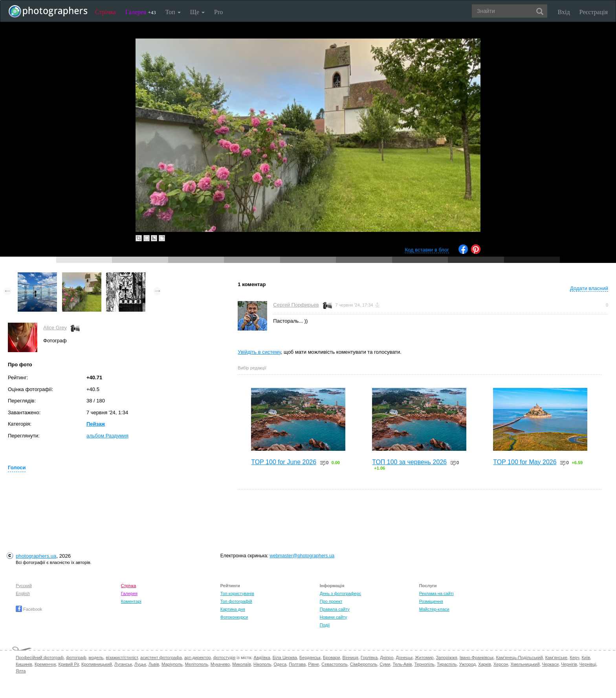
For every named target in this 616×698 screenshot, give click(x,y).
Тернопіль (424, 664)
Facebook (29, 609)
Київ (586, 658)
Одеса (280, 664)
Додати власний (589, 288)
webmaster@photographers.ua (302, 556)
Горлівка (369, 658)
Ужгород (467, 664)
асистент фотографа (161, 658)
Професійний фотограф (40, 658)
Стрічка (105, 12)
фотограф (76, 658)
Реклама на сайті (436, 593)
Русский (24, 586)
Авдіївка (262, 658)
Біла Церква (285, 658)
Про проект (331, 601)
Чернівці (588, 664)
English (23, 593)
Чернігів (569, 664)
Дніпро (387, 658)
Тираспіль (447, 664)
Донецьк (404, 658)
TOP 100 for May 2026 (525, 462)
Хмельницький (525, 664)
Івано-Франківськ (477, 658)
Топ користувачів (237, 593)
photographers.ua (36, 556)
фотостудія (225, 658)
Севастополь (334, 664)
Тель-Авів (402, 664)
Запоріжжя (447, 658)
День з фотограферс (341, 593)
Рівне (313, 664)
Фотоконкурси (234, 617)
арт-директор (198, 658)
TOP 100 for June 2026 (284, 462)
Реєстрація (594, 12)
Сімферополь (364, 664)
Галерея (141, 12)
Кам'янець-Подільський (519, 658)
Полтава (297, 664)
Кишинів (24, 664)
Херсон (501, 664)
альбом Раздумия (107, 436)
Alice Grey (55, 328)
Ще (197, 12)
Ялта (21, 671)
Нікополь (262, 664)
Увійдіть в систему (259, 352)
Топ (173, 12)
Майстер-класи (434, 609)
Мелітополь (197, 664)
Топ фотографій (236, 601)
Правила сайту (335, 609)
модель (96, 658)
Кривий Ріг (69, 664)
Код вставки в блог (427, 250)
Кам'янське (556, 658)
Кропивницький (97, 664)
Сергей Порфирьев (296, 305)
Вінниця (350, 658)
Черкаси (550, 664)
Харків (485, 664)
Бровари (332, 658)
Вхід (564, 12)
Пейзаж (96, 424)
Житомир (424, 658)
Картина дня (233, 609)
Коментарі (131, 601)
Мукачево (220, 664)
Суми (385, 664)
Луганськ (123, 664)
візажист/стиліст (122, 658)
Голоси (17, 467)
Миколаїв (242, 664)
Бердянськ (310, 658)
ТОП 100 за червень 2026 (409, 462)
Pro (218, 12)
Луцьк (140, 664)
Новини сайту (334, 617)
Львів (154, 664)
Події (325, 625)
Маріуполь (172, 664)
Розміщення (431, 601)
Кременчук (45, 664)
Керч (574, 658)
